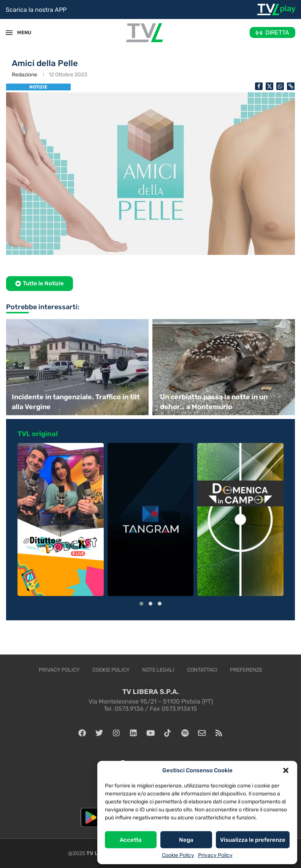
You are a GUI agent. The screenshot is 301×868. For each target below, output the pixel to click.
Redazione (25, 75)
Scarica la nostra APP (36, 10)
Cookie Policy (178, 855)
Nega (186, 840)
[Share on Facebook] (259, 86)
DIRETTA (277, 32)
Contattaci (202, 670)
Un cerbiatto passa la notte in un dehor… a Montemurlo (214, 402)
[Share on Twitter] (269, 86)
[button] (286, 770)
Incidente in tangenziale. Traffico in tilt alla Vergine (76, 402)
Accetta (131, 840)
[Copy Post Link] (291, 86)
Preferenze (246, 670)
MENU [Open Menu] (21, 32)
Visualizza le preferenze (253, 840)
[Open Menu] (9, 33)
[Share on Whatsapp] (280, 86)
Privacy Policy (215, 855)
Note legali (158, 670)
